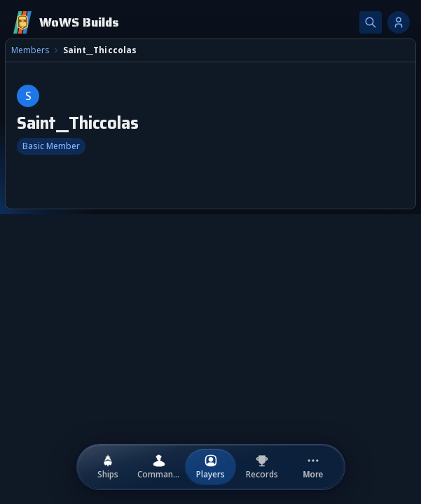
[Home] (65, 22)
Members (30, 50)
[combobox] (210, 290)
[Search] (371, 22)
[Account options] (399, 22)
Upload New (366, 332)
